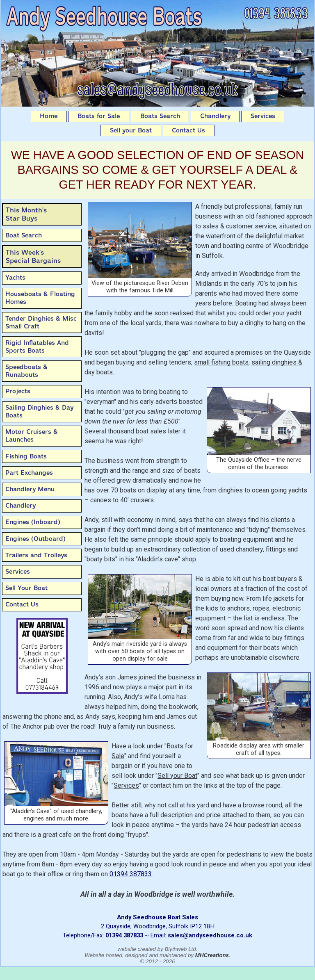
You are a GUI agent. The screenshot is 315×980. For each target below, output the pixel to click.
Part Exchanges (29, 473)
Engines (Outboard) (35, 539)
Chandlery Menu (30, 489)
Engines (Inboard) (33, 522)
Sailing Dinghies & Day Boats (39, 411)
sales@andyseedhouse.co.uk (210, 935)
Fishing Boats (26, 456)
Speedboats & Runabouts (26, 371)
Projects (18, 391)
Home (49, 116)
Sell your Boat (131, 130)
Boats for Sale (99, 116)
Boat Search (24, 235)
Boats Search (160, 116)
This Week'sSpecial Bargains (33, 256)
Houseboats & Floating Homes (40, 298)
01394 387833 (131, 874)
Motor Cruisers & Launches (32, 436)
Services (263, 116)
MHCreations (212, 955)
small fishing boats (221, 362)
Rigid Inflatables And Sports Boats (37, 347)
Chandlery (215, 116)
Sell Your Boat (26, 588)
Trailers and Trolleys (36, 555)
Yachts (15, 278)
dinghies (231, 490)
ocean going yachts (280, 490)
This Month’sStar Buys (26, 214)
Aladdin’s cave (158, 559)
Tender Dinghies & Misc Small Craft (41, 322)
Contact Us (188, 130)
